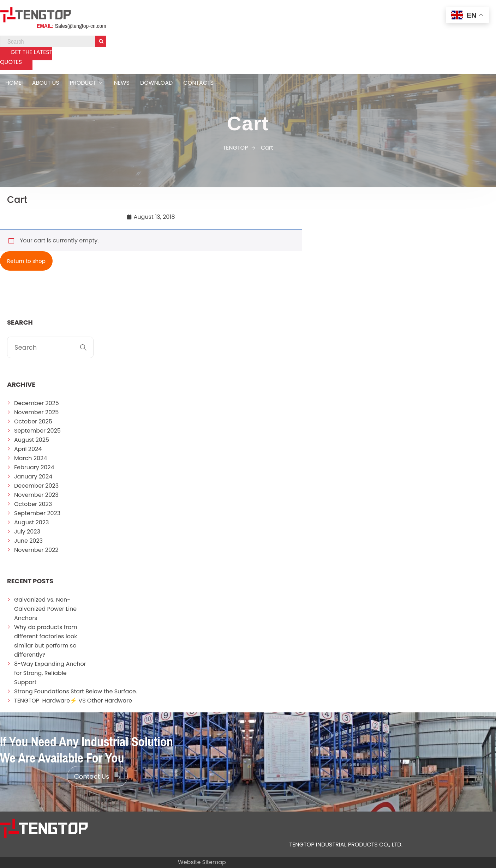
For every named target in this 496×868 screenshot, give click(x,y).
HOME (13, 83)
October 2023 (33, 504)
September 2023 (37, 513)
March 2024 (31, 458)
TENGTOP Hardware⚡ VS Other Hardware (73, 701)
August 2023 (31, 522)
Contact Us (98, 776)
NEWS (121, 83)
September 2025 (37, 431)
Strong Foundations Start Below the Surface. (76, 691)
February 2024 (34, 467)
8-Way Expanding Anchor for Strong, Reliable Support (50, 673)
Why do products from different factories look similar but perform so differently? (46, 641)
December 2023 (36, 486)
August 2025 (32, 440)
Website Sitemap (202, 862)
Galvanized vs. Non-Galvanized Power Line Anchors (45, 609)
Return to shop (26, 261)
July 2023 (27, 532)
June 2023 (28, 541)
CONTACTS (198, 83)
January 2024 (33, 477)
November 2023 (36, 495)
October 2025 (33, 421)
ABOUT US (46, 83)
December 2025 (37, 403)
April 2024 (28, 449)
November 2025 (36, 412)
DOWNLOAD (156, 83)
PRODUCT (83, 83)
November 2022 (36, 550)
